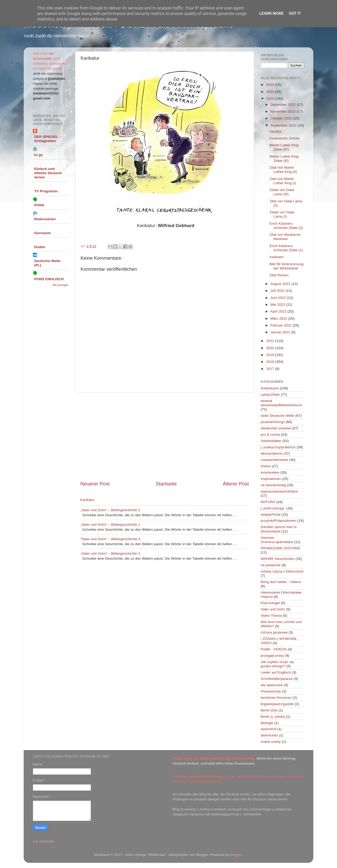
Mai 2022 (278, 305)
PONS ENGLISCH (49, 279)
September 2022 (284, 125)
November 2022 (284, 111)
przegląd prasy (272, 656)
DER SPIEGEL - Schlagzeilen (47, 139)
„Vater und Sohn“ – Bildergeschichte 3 (110, 553)
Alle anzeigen (60, 285)
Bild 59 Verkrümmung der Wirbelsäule (287, 266)
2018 (271, 362)
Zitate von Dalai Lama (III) (282, 192)
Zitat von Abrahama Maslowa (285, 237)
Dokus (266, 466)
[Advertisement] (165, 436)
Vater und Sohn (273, 609)
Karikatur (87, 500)
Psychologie (270, 603)
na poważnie (271, 565)
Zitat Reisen (279, 275)
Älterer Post (236, 484)
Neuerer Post (95, 484)
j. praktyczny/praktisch (278, 447)
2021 (271, 341)
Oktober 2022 (282, 118)
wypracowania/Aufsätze (279, 491)
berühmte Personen (276, 698)
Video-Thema (271, 616)
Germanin (43, 233)
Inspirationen (271, 479)
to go (39, 155)
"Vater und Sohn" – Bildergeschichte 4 (110, 539)
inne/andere (270, 472)
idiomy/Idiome (272, 453)
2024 (271, 85)
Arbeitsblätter (271, 441)
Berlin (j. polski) (273, 717)
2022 (271, 99)
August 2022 (281, 284)
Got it (295, 13)
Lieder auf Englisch (276, 672)
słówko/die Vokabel (276, 428)
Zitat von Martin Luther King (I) (283, 181)
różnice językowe (274, 632)
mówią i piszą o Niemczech (282, 571)
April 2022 (279, 311)
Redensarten (45, 219)
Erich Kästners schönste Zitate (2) (286, 226)
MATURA (268, 502)
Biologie (267, 723)
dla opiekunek (272, 685)
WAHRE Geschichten (278, 559)
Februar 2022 (282, 325)
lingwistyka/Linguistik (277, 704)
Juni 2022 (279, 298)
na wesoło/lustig (273, 485)
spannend (268, 729)
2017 (271, 369)
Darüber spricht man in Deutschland (279, 529)
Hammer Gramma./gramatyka (277, 540)
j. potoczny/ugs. (273, 508)
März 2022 (279, 318)
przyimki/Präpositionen (279, 521)
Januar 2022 (281, 332)
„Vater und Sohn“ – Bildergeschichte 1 (110, 525)
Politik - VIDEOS (274, 649)
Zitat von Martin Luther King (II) (283, 170)
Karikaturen (270, 388)
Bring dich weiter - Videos (281, 582)
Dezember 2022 (284, 105)
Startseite (166, 484)
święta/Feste (271, 515)
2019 (271, 355)
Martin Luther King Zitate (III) (284, 159)
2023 (271, 92)
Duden (40, 247)
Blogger (236, 855)
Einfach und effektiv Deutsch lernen (48, 173)
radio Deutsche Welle (277, 416)
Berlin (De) (269, 710)
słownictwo (269, 735)
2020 (271, 348)
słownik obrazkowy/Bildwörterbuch (281, 403)
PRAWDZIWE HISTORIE (281, 548)
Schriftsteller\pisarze (277, 679)
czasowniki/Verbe (274, 460)
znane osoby (271, 742)
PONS (39, 205)
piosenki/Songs (273, 422)
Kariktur (276, 131)
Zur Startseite (44, 841)
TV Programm (46, 191)
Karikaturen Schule (285, 138)
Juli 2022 (278, 291)
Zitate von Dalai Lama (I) (282, 214)
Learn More (271, 13)
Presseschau (271, 691)
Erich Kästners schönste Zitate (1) (286, 248)
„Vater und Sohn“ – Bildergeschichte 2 (110, 510)
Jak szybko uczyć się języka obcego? (277, 664)
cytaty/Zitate (270, 395)
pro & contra (270, 435)
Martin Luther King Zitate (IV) (284, 147)
